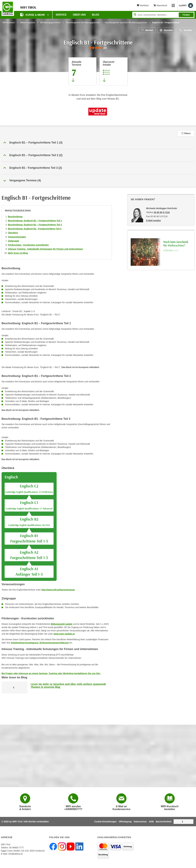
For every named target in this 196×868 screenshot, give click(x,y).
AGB (151, 822)
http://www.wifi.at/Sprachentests (58, 590)
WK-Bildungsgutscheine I (51, 23)
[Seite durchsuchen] (163, 15)
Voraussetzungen (17, 237)
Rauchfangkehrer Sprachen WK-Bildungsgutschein (126, 23)
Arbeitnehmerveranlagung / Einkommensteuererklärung (40, 643)
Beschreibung (15, 217)
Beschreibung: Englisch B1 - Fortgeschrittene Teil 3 (35, 229)
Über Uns (79, 15)
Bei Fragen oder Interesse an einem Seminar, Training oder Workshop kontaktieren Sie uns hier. (51, 673)
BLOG (96, 15)
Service (61, 15)
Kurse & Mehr (33, 15)
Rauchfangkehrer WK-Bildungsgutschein (83, 23)
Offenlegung (125, 822)
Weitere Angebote (27, 23)
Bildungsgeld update (62, 624)
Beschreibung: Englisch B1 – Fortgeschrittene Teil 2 (35, 225)
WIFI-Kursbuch (9, 23)
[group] (98, 48)
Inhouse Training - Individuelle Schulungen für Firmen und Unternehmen (45, 249)
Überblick (13, 233)
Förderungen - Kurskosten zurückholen (28, 245)
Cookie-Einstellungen (105, 822)
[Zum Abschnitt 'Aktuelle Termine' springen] (82, 71)
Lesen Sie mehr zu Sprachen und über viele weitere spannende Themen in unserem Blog (68, 685)
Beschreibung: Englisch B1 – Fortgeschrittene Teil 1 (35, 221)
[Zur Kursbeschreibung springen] (114, 71)
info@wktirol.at (15, 854)
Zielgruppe (14, 241)
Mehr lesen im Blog (18, 253)
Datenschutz (140, 822)
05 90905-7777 (16, 848)
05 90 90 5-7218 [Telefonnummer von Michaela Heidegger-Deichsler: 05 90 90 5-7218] (162, 212)
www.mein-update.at (64, 634)
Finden (186, 15)
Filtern (186, 133)
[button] (98, 143)
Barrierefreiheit (164, 822)
